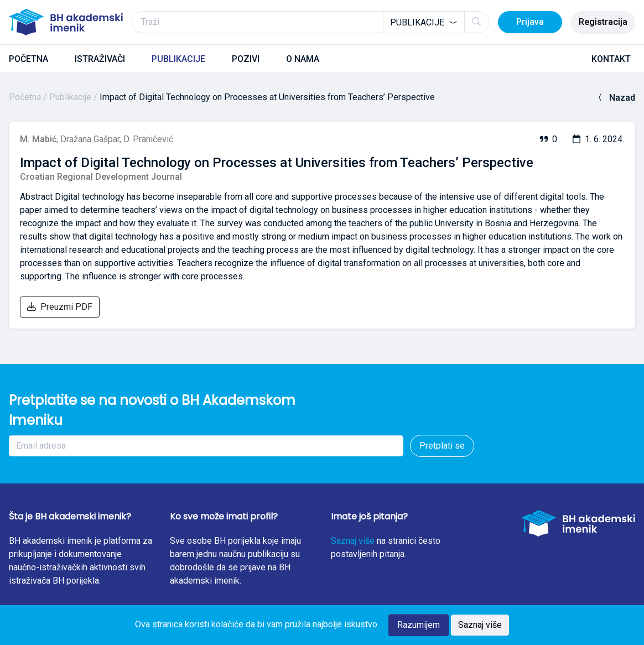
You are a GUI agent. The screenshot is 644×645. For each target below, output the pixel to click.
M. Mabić (38, 139)
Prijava (530, 22)
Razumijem (419, 625)
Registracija (603, 22)
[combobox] (424, 22)
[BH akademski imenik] (66, 22)
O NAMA (303, 59)
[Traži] (310, 22)
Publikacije (70, 97)
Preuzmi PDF (60, 307)
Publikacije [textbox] (417, 22)
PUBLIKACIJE (178, 59)
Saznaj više (353, 541)
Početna (25, 97)
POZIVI (246, 59)
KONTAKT (611, 59)
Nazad (616, 98)
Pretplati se (442, 446)
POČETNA (28, 59)
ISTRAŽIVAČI (100, 59)
